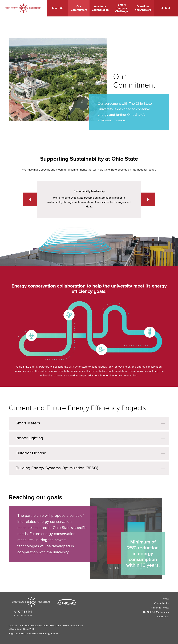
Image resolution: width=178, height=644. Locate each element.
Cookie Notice (162, 603)
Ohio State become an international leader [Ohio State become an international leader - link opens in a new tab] (130, 170)
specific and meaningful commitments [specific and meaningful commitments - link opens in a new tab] (64, 170)
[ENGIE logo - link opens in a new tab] (67, 602)
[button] (166, 8)
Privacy (165, 599)
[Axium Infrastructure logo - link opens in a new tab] (23, 613)
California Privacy (160, 608)
